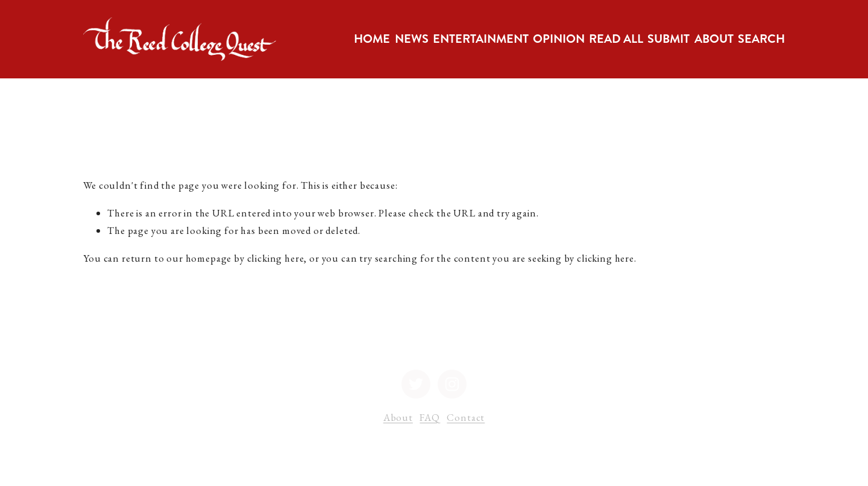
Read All (616, 39)
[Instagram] (452, 384)
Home (372, 39)
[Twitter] (416, 384)
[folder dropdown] (412, 39)
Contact (466, 417)
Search (761, 39)
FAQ (430, 417)
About (398, 417)
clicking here (276, 258)
